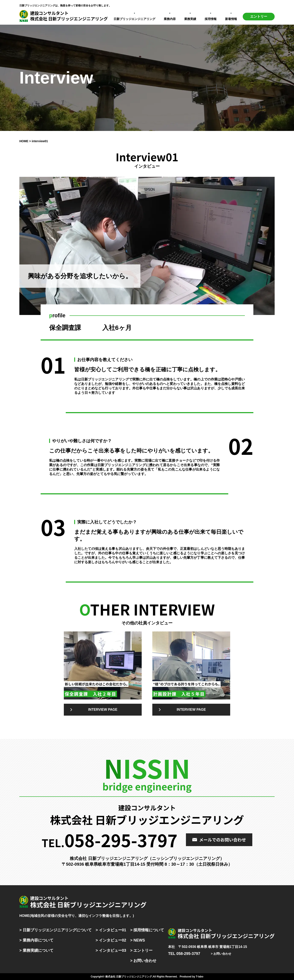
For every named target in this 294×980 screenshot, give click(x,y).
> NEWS (138, 940)
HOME (24, 141)
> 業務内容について (36, 940)
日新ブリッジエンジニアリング (134, 19)
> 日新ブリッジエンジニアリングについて (56, 930)
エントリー (259, 16)
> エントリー (141, 950)
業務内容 (170, 19)
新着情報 (231, 19)
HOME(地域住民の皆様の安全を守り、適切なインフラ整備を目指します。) (77, 916)
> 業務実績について (36, 950)
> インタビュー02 (111, 940)
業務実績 (190, 19)
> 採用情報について (147, 930)
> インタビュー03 (111, 950)
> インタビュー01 (111, 930)
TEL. (110, 840)
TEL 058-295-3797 (184, 954)
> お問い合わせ (143, 961)
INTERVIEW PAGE (103, 710)
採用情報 (211, 19)
